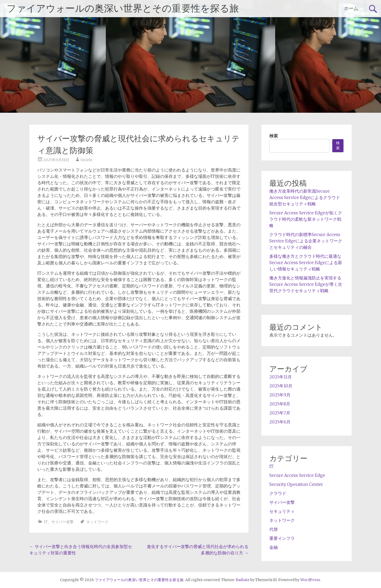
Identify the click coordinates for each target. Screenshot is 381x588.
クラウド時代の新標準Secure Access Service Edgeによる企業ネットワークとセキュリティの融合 (306, 241)
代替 (274, 529)
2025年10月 (281, 386)
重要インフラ (282, 538)
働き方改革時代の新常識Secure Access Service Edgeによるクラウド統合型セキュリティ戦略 (305, 197)
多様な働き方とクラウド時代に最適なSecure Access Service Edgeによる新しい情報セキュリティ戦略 (306, 263)
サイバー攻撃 (62, 522)
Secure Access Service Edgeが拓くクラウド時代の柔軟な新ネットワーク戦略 (306, 219)
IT (46, 522)
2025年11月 (281, 377)
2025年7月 (280, 413)
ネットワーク (97, 522)
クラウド (278, 493)
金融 (274, 547)
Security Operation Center (296, 484)
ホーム (351, 8)
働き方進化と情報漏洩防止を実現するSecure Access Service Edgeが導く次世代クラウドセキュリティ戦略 (306, 284)
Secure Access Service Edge (297, 475)
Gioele (86, 160)
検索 (274, 136)
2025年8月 (280, 404)
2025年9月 (280, 395)
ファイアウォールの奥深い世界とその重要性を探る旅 (123, 8)
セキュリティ (282, 511)
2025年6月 (280, 422)
